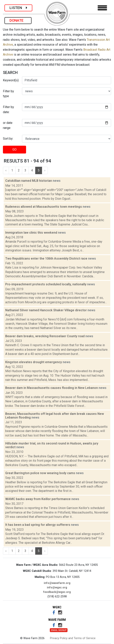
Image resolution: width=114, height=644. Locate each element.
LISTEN (18, 8)
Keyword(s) (11, 80)
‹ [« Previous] (6, 170)
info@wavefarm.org (57, 583)
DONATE (18, 20)
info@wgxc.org (57, 588)
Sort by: (8, 139)
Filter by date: (8, 110)
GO (14, 149)
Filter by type (8, 94)
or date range (8, 125)
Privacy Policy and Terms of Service (73, 638)
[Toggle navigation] (102, 8)
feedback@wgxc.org (57, 592)
